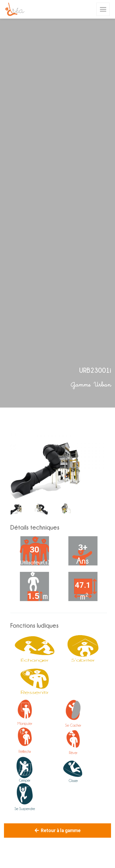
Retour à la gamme (58, 831)
